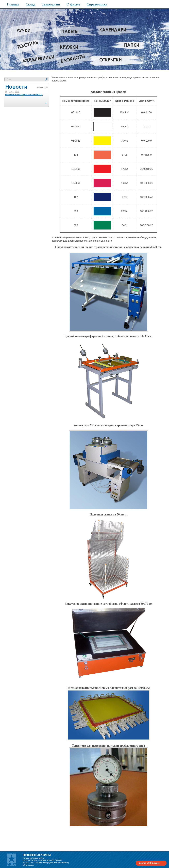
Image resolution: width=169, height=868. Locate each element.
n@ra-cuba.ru (28, 865)
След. (46, 102)
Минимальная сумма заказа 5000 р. (24, 94)
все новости (42, 87)
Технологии (51, 4)
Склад (30, 4)
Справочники (97, 4)
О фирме (73, 4)
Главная (13, 4)
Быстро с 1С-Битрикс (149, 863)
